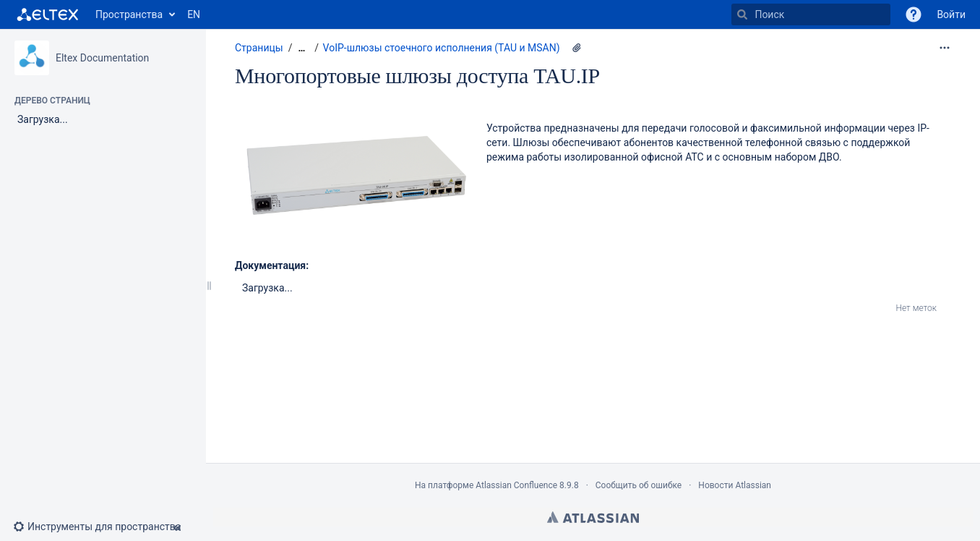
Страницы (259, 48)
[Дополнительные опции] (945, 48)
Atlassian (593, 517)
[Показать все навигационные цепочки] (301, 48)
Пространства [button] (129, 14)
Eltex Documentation (102, 58)
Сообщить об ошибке (639, 485)
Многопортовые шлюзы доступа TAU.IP (417, 76)
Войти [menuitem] (951, 14)
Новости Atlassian (735, 485)
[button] (914, 14)
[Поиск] (742, 14)
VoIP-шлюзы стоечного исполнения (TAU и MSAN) (442, 48)
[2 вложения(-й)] (577, 48)
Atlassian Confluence (516, 485)
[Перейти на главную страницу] (48, 14)
